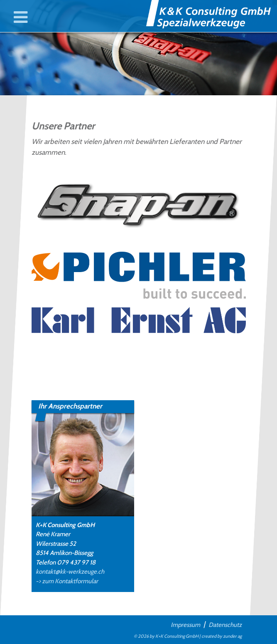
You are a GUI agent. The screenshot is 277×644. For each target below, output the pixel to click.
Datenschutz (225, 624)
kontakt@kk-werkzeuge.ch (70, 572)
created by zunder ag (222, 636)
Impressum (185, 624)
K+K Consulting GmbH (177, 636)
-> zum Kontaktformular (67, 581)
